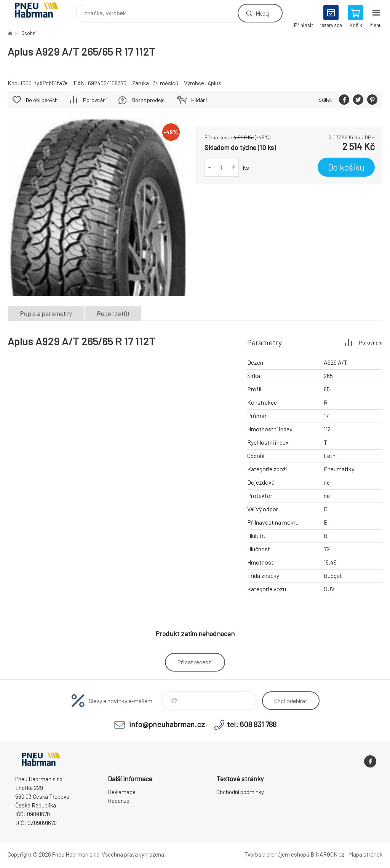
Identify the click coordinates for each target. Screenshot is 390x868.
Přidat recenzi (195, 662)
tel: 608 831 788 (252, 724)
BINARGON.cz (327, 854)
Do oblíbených (42, 100)
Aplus (214, 83)
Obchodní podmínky (240, 792)
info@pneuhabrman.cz (167, 724)
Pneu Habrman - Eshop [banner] (41, 11)
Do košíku (346, 167)
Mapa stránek (366, 854)
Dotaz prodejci (149, 100)
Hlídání (199, 100)
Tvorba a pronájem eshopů (277, 854)
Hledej (262, 13)
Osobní (29, 33)
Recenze (119, 801)
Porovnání (95, 100)
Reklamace (122, 792)
